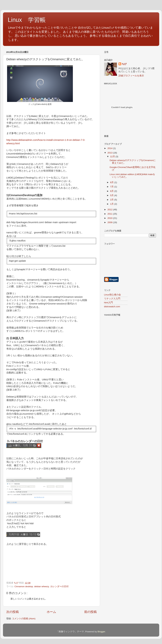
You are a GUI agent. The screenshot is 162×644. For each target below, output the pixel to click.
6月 (112, 191)
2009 (110, 222)
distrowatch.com (112, 307)
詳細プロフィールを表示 (131, 76)
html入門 (109, 303)
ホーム (51, 612)
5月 (112, 195)
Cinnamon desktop (24, 586)
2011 (110, 214)
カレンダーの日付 (59, 586)
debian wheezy (42, 586)
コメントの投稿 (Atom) (24, 619)
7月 (112, 187)
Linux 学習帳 (27, 20)
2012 (110, 210)
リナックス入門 (112, 299)
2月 (112, 200)
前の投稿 (90, 612)
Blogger (101, 632)
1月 (112, 204)
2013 (110, 153)
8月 (112, 182)
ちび (124, 64)
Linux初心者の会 (112, 295)
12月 (113, 157)
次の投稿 (12, 612)
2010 (110, 218)
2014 (110, 148)
